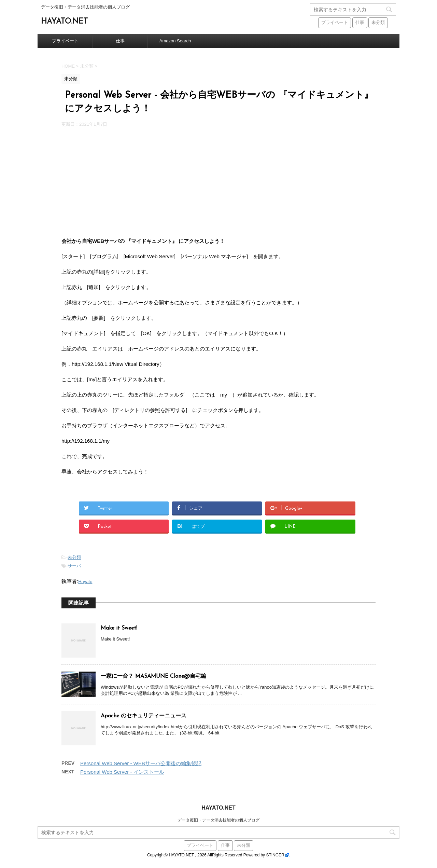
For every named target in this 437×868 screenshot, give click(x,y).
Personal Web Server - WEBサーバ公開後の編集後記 (141, 763)
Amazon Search (175, 41)
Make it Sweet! (119, 628)
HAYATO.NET (64, 22)
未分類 (74, 557)
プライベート (65, 41)
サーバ (74, 566)
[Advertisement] (218, 182)
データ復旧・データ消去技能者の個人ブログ (218, 820)
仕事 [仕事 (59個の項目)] (360, 23)
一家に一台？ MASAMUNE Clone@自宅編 (153, 676)
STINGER (275, 855)
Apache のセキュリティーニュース (144, 716)
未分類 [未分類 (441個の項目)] (378, 23)
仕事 (120, 41)
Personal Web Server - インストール (122, 772)
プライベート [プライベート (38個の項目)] (335, 23)
